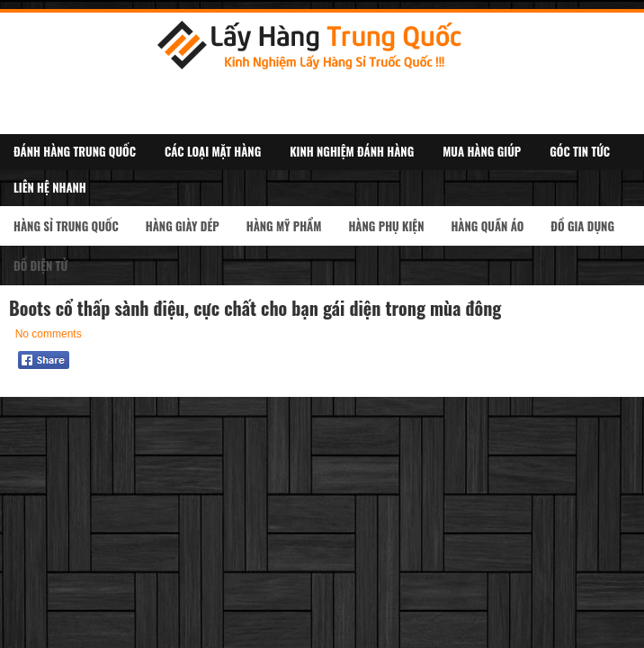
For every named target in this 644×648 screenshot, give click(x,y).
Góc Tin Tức (580, 151)
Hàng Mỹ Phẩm (284, 226)
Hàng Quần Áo (487, 226)
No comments (49, 334)
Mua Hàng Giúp (482, 151)
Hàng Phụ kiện (386, 226)
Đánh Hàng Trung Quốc (75, 151)
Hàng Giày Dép (183, 226)
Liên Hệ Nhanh (50, 187)
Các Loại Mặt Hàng (213, 151)
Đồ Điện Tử (40, 265)
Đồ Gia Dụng (582, 226)
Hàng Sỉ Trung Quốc (66, 226)
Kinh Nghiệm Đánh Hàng (352, 151)
